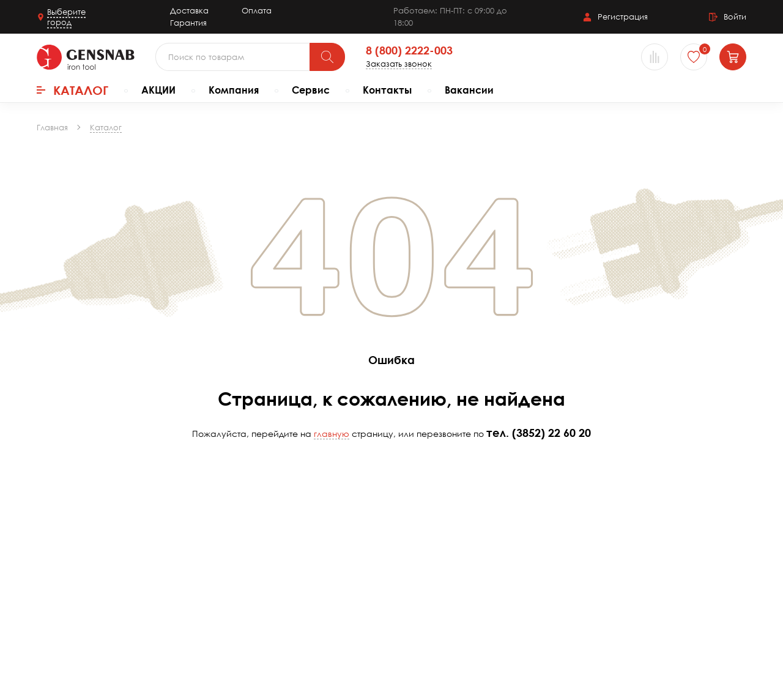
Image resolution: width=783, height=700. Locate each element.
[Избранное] (694, 57)
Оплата (257, 10)
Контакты (387, 90)
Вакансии (469, 90)
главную (332, 434)
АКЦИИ (158, 90)
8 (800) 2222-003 (409, 51)
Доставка (189, 10)
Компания (234, 90)
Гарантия (188, 23)
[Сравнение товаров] (655, 57)
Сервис (311, 90)
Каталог (72, 90)
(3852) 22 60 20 (551, 433)
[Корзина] (733, 57)
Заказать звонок (399, 64)
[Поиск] (327, 57)
